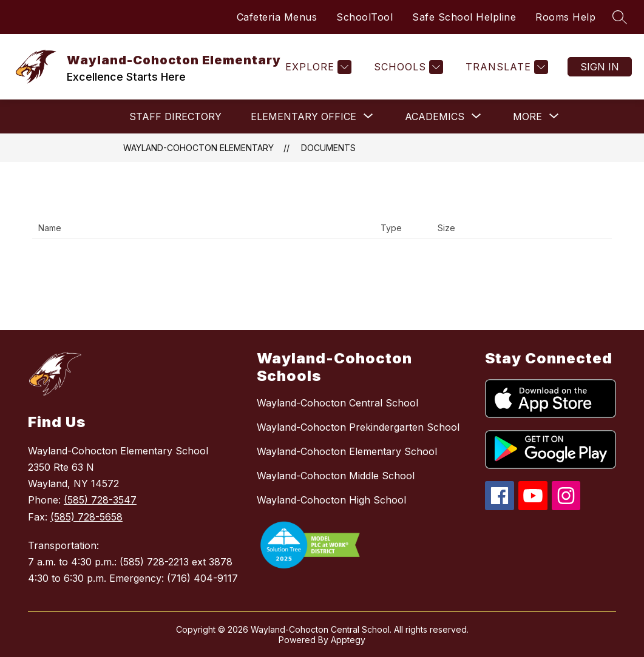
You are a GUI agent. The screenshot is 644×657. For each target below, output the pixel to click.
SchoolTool (364, 17)
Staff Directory (175, 116)
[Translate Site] (505, 67)
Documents (328, 148)
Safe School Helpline (464, 17)
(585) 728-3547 (100, 500)
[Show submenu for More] (527, 116)
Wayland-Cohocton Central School (337, 403)
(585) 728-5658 (86, 517)
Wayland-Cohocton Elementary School (347, 451)
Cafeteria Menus (277, 17)
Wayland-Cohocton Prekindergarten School (358, 427)
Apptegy (348, 640)
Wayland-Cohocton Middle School (336, 476)
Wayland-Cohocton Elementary (198, 148)
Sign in (600, 67)
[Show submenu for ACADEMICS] (435, 116)
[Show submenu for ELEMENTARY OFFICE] (303, 116)
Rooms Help (565, 17)
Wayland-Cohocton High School (331, 500)
